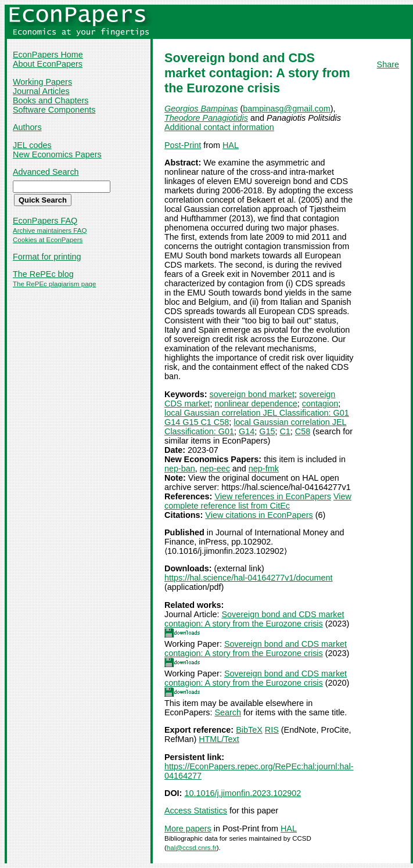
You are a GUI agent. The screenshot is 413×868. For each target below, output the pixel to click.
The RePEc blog (43, 274)
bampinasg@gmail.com (287, 109)
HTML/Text (219, 739)
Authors (27, 127)
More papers (188, 829)
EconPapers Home (48, 55)
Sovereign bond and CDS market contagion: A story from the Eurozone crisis (254, 619)
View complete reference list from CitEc (258, 501)
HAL (231, 145)
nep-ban (180, 469)
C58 (303, 431)
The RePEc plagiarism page (54, 284)
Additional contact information (219, 127)
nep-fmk (264, 469)
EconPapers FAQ (45, 221)
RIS (272, 730)
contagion (320, 404)
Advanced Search (46, 172)
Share (388, 64)
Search (228, 712)
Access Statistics (196, 811)
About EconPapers (48, 64)
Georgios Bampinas (201, 109)
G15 (267, 431)
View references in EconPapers (273, 496)
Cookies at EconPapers (48, 240)
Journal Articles (41, 91)
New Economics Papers (57, 154)
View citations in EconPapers (259, 515)
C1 (285, 431)
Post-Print (183, 145)
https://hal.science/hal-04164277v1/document (249, 578)
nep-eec (215, 469)
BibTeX (249, 730)
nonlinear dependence (256, 404)
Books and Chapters (51, 100)
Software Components (54, 110)
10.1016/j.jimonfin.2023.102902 (243, 793)
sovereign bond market (252, 394)
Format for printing (47, 257)
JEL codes (32, 145)
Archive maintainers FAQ (50, 230)
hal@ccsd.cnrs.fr (192, 848)
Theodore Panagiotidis (206, 118)
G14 (247, 431)
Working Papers (42, 82)
